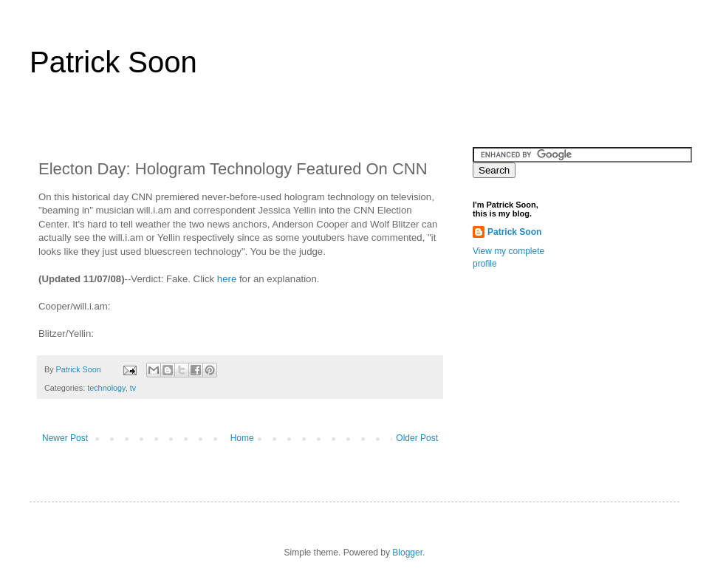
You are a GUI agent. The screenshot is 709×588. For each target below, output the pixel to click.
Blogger (407, 553)
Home (242, 438)
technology (106, 388)
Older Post (417, 438)
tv (133, 388)
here (227, 279)
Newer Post (65, 438)
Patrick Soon (113, 62)
